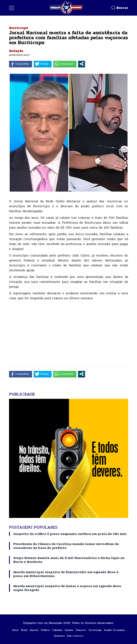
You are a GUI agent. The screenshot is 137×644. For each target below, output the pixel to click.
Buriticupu (19, 28)
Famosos (81, 630)
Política (45, 630)
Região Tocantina (114, 630)
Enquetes (59, 636)
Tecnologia (95, 630)
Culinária (57, 630)
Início (16, 630)
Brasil (24, 630)
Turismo (69, 630)
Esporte (34, 630)
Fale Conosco (75, 636)
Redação (16, 51)
